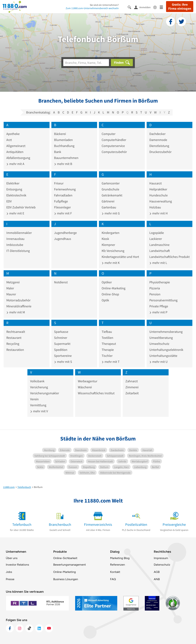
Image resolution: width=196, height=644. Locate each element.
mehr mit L (158, 263)
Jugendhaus (63, 239)
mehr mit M (16, 312)
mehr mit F (63, 213)
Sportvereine (63, 356)
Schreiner (61, 338)
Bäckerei (60, 134)
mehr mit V (39, 411)
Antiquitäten (15, 152)
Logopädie (157, 233)
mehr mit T (111, 362)
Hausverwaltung (161, 201)
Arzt (9, 140)
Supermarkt (62, 344)
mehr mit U (159, 362)
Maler (10, 288)
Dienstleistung (159, 146)
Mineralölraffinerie (19, 306)
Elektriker (13, 183)
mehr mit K (111, 263)
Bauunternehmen (66, 158)
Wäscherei (85, 387)
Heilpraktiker (158, 189)
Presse (10, 579)
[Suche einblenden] (131, 7)
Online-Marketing (114, 288)
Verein (34, 399)
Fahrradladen (63, 195)
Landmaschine (159, 245)
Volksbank (37, 381)
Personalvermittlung (163, 300)
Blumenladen (63, 140)
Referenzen (117, 565)
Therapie (108, 350)
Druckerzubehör (160, 152)
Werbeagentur (88, 381)
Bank (58, 152)
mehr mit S (63, 362)
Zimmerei (132, 387)
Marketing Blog (120, 558)
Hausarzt (156, 183)
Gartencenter (111, 183)
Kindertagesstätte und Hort (120, 257)
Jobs (9, 572)
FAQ (113, 579)
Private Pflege (159, 306)
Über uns (12, 558)
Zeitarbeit (132, 393)
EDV (9, 201)
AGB (157, 572)
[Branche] (86, 63)
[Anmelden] (144, 7)
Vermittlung (38, 405)
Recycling (13, 344)
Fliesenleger (62, 207)
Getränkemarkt (112, 195)
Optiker (107, 282)
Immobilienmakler (19, 233)
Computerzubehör (114, 152)
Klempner (108, 245)
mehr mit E (15, 213)
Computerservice (113, 146)
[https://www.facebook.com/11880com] (10, 628)
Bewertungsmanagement (70, 565)
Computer (109, 134)
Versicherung (39, 387)
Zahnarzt (132, 381)
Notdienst (61, 282)
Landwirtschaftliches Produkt (170, 257)
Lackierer (156, 239)
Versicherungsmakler (45, 393)
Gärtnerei (108, 201)
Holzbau (155, 207)
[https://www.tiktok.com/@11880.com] (29, 628)
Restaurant (14, 338)
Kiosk (105, 239)
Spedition (61, 350)
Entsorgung (14, 189)
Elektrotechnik (16, 195)
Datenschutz (162, 565)
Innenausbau (15, 239)
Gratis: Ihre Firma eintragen (180, 7)
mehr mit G (111, 213)
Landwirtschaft (160, 251)
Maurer (11, 294)
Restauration (15, 350)
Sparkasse (61, 332)
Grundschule (110, 189)
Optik (105, 300)
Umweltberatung (161, 338)
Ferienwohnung (65, 189)
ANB (157, 579)
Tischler (107, 356)
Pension (155, 294)
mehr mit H (159, 213)
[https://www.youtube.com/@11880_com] (49, 628)
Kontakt (115, 572)
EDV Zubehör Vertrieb (21, 207)
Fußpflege (61, 201)
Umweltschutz (159, 344)
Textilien (107, 338)
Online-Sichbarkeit (65, 558)
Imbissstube (15, 245)
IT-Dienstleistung (18, 251)
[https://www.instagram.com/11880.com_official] (20, 628)
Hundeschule (159, 195)
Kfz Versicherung (113, 251)
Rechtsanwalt (16, 332)
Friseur (59, 183)
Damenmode (158, 140)
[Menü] (163, 7)
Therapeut (109, 344)
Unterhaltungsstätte (163, 356)
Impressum (161, 558)
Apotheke (13, 134)
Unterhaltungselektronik (166, 350)
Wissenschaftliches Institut (96, 393)
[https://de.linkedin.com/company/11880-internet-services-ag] (39, 628)
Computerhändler (114, 140)
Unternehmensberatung (166, 332)
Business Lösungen (66, 579)
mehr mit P (158, 312)
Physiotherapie (160, 282)
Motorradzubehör (18, 300)
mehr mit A (15, 164)
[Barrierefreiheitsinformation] (157, 7)
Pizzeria (155, 288)
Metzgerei (13, 282)
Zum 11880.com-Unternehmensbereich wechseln (92, 8)
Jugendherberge (65, 233)
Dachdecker (157, 134)
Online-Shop (110, 294)
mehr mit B (63, 164)
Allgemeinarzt (16, 146)
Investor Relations (17, 565)
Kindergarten (111, 233)
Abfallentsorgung (18, 158)
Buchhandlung (64, 146)
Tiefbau (107, 332)
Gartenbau (109, 207)
